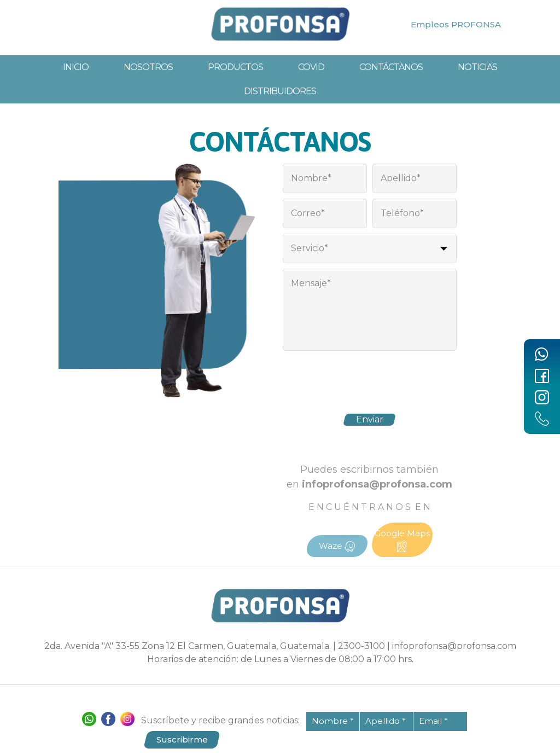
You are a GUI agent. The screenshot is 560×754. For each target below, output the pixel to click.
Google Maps (402, 540)
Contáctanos (391, 87)
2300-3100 (361, 646)
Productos (235, 87)
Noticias (477, 87)
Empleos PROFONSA (456, 24)
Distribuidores (280, 111)
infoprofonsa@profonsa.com (454, 646)
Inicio (76, 87)
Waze (337, 546)
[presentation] (370, 378)
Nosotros (148, 87)
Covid (311, 87)
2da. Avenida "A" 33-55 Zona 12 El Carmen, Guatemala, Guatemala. (188, 646)
